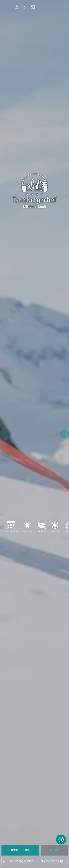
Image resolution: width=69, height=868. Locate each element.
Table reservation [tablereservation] (51, 861)
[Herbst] (42, 528)
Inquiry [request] (54, 850)
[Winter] (55, 528)
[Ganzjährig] (11, 528)
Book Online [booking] (20, 850)
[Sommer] (28, 528)
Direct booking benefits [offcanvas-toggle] (18, 861)
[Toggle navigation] (7, 7)
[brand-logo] (35, 191)
